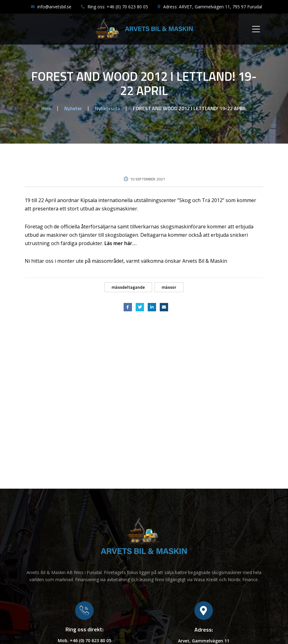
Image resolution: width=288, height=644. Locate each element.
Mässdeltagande (128, 287)
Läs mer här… (121, 243)
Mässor (169, 287)
